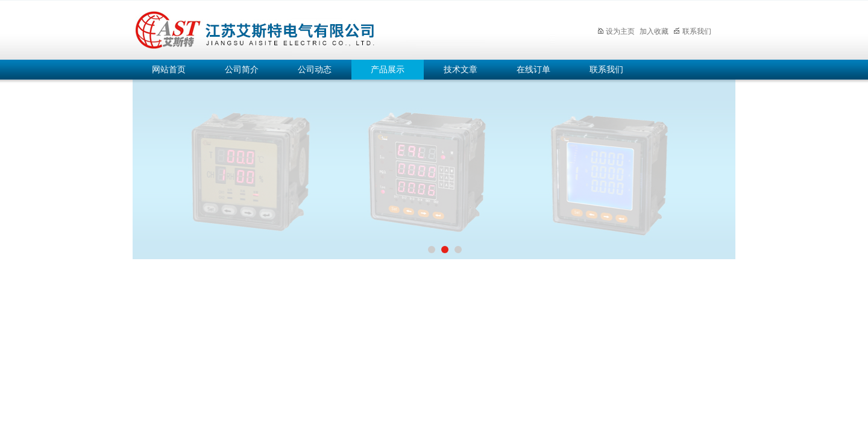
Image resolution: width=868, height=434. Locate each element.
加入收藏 (654, 31)
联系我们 (692, 31)
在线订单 (533, 70)
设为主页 (616, 31)
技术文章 (461, 70)
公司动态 (315, 70)
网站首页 (169, 70)
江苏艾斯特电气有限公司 (344, 28)
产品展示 (388, 70)
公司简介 (242, 70)
